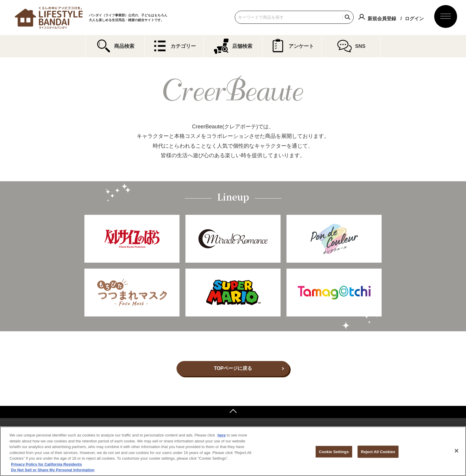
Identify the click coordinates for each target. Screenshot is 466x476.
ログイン (414, 19)
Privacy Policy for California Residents (46, 464)
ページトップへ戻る (233, 412)
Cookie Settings (334, 451)
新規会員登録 (382, 19)
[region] (233, 451)
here (222, 435)
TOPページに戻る (233, 368)
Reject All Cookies (378, 451)
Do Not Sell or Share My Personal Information (53, 470)
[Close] (456, 451)
